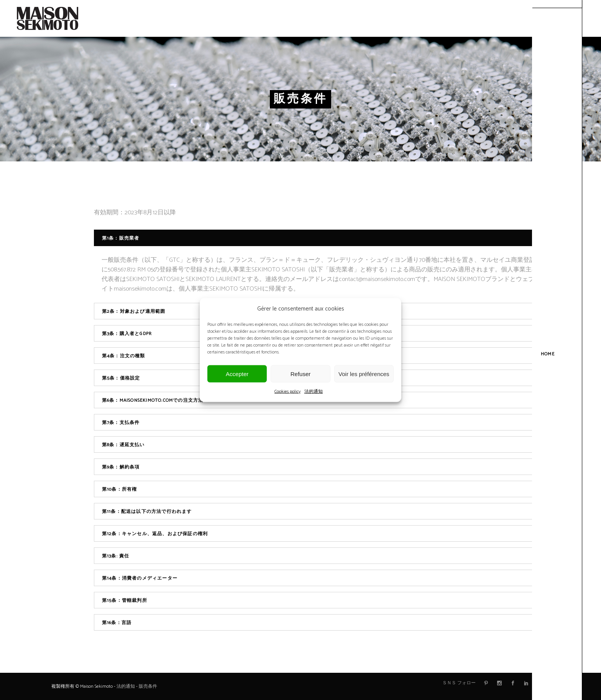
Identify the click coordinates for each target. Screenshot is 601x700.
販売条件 (148, 686)
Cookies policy (287, 392)
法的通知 (314, 392)
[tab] (322, 238)
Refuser (301, 374)
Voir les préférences (364, 374)
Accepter (237, 374)
